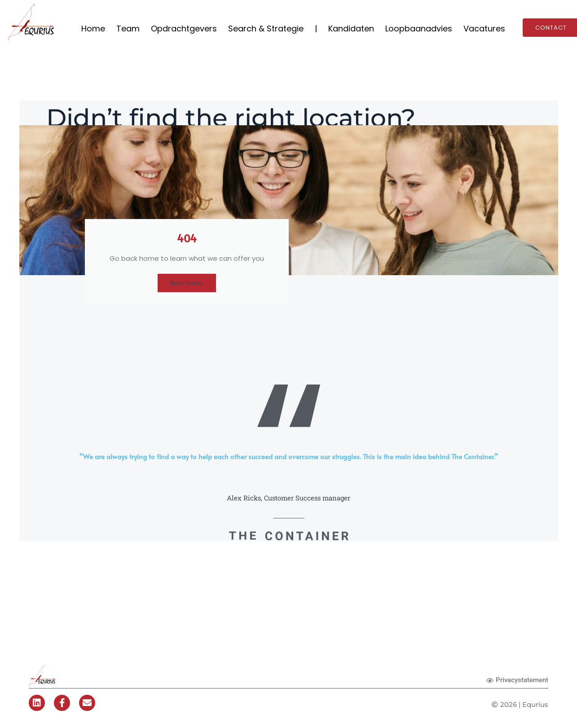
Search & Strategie (266, 29)
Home (93, 29)
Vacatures (484, 29)
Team (128, 29)
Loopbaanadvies (419, 29)
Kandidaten (351, 29)
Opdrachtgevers (184, 29)
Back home (187, 283)
